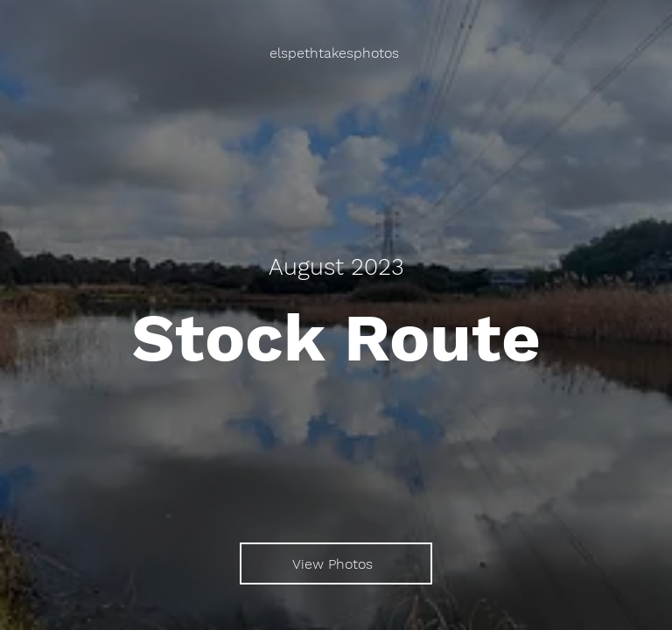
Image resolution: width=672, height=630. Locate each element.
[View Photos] (336, 563)
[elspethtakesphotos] (336, 53)
